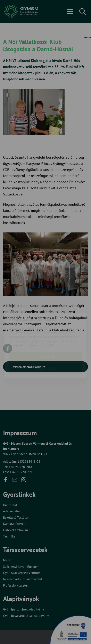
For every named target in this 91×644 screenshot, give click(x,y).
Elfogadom (45, 334)
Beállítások (45, 345)
